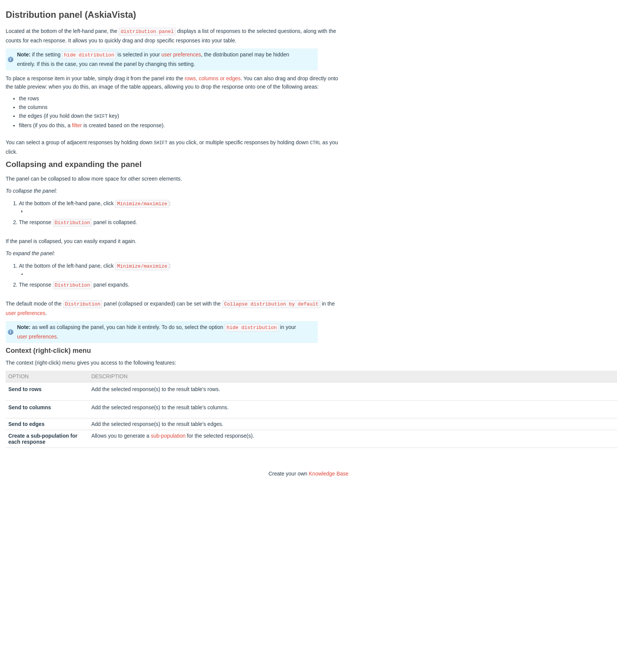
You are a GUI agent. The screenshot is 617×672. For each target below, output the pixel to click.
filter (77, 125)
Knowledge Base (329, 473)
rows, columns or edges (213, 78)
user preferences (181, 55)
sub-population (168, 435)
